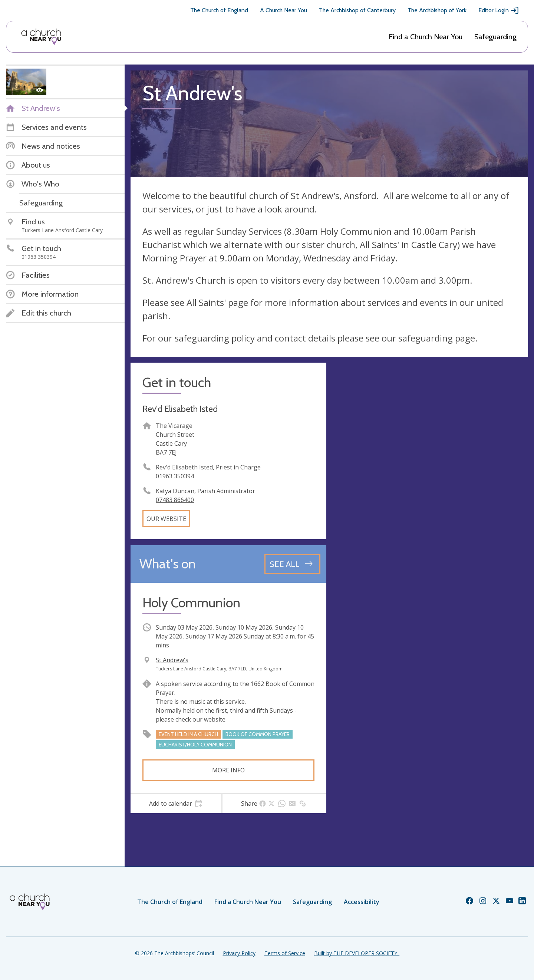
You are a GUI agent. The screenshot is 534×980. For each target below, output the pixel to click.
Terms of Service (285, 953)
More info (228, 770)
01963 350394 (175, 476)
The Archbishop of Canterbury (357, 10)
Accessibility (362, 902)
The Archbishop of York (437, 10)
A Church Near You (284, 10)
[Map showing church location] (430, 461)
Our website (166, 519)
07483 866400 (175, 500)
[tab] (176, 804)
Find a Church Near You (426, 37)
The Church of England (219, 10)
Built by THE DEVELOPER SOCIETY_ (357, 953)
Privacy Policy (239, 953)
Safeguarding (495, 37)
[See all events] (292, 564)
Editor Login (499, 10)
